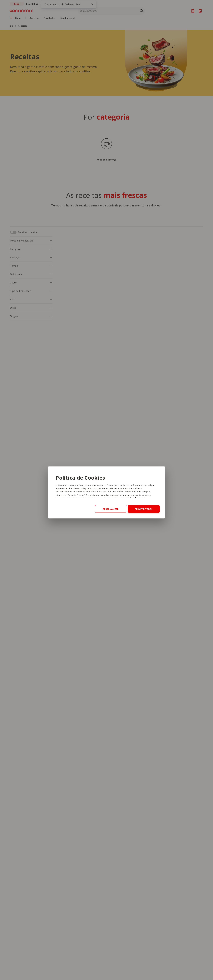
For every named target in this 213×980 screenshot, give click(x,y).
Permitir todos (144, 509)
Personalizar (111, 509)
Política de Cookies (136, 498)
